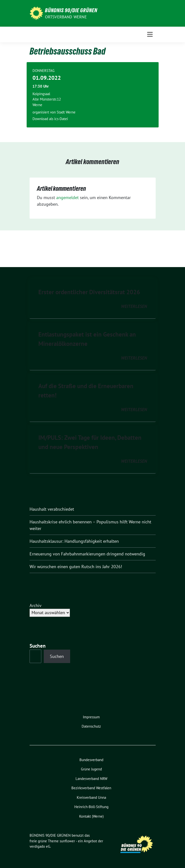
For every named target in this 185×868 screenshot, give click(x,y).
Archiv (36, 605)
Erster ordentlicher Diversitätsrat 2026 (89, 292)
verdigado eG (40, 846)
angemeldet (67, 197)
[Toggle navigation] (150, 34)
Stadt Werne (66, 112)
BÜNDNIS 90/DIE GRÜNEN (71, 10)
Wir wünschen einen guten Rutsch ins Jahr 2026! (76, 567)
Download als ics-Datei (50, 119)
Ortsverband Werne (66, 17)
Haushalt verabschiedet (52, 509)
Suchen (38, 646)
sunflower (67, 841)
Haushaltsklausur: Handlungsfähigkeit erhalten (74, 541)
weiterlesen (134, 306)
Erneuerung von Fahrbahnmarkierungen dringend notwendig (87, 554)
